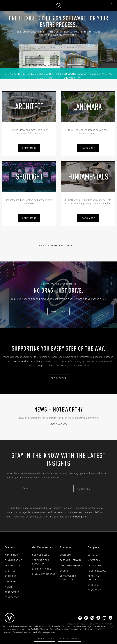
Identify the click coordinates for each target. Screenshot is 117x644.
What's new (58, 312)
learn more (88, 148)
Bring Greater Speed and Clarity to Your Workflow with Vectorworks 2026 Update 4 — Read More (58, 76)
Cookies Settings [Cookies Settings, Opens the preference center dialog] (45, 638)
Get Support (58, 378)
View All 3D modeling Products (58, 245)
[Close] (112, 627)
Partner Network (71, 560)
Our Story (94, 555)
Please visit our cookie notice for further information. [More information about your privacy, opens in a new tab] (79, 632)
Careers (93, 585)
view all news (59, 424)
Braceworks (12, 592)
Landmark (11, 581)
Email (26, 488)
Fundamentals (14, 560)
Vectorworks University (27, 361)
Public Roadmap (97, 571)
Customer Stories (71, 565)
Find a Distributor (44, 574)
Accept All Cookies (69, 638)
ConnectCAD (12, 597)
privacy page (80, 516)
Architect (11, 571)
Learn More (29, 148)
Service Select (41, 555)
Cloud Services (42, 569)
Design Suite (12, 565)
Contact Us (94, 590)
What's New (11, 555)
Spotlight (11, 576)
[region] (58, 633)
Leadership (95, 565)
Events (64, 571)
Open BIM (65, 555)
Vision (8, 587)
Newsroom (94, 560)
